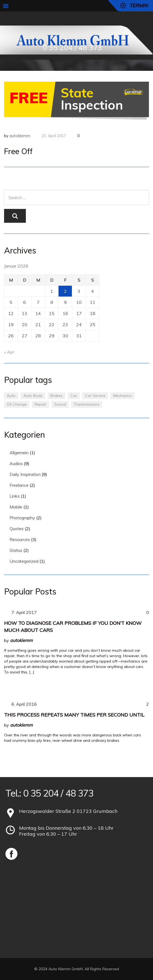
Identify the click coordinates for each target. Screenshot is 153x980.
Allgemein (19, 453)
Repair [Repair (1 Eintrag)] (40, 404)
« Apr (9, 352)
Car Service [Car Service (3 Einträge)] (95, 396)
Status (16, 550)
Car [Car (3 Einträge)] (74, 396)
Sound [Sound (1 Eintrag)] (60, 404)
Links (15, 496)
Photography (22, 518)
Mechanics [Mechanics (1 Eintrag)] (123, 396)
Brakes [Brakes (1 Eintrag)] (56, 396)
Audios (16, 463)
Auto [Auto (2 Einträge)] (11, 396)
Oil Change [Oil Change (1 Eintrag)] (17, 404)
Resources (20, 539)
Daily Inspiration (25, 474)
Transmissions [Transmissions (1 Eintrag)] (87, 404)
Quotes (17, 529)
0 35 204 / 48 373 (72, 48)
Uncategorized (24, 561)
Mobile (16, 507)
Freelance (19, 485)
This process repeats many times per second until (74, 715)
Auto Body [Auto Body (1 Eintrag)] (33, 396)
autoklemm (20, 136)
